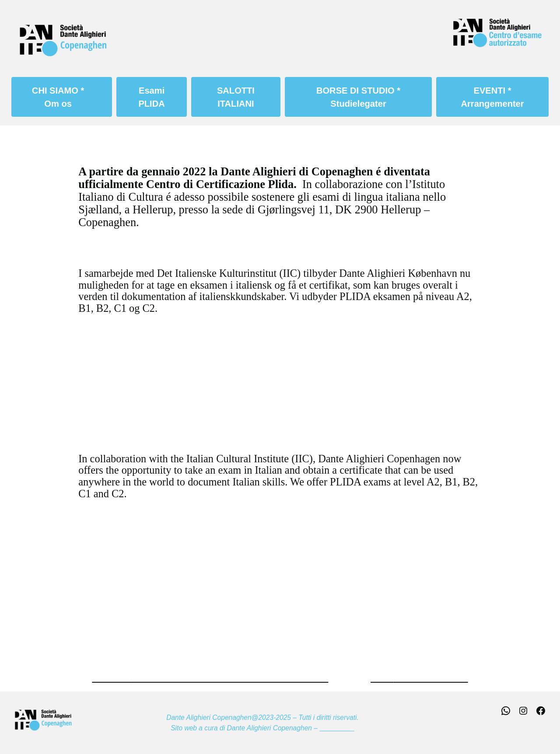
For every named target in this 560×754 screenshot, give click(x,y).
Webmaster (337, 728)
